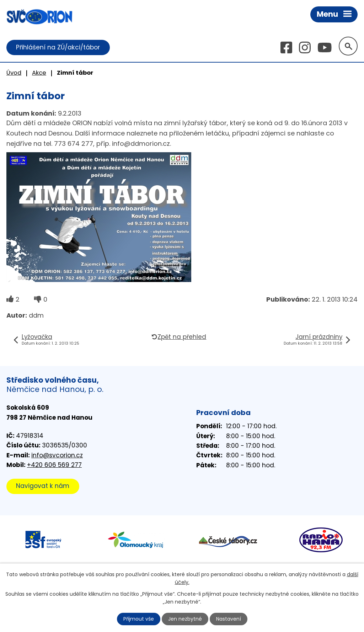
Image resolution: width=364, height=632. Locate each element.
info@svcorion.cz (57, 455)
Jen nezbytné (185, 619)
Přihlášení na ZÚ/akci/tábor (58, 47)
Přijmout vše (139, 619)
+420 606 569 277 (54, 465)
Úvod (14, 73)
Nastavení (229, 619)
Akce (39, 73)
